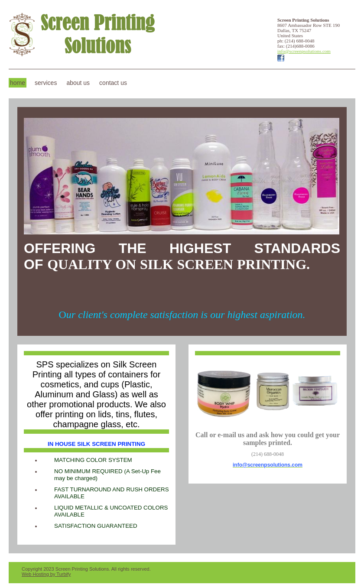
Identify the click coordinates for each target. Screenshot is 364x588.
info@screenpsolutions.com (304, 51)
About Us (78, 83)
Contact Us (113, 83)
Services (46, 83)
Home (18, 83)
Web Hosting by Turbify (46, 574)
